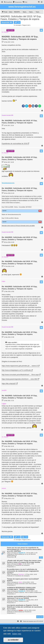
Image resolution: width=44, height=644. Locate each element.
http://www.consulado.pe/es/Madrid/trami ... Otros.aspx (20, 375)
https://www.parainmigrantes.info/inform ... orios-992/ (20, 379)
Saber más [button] (17, 634)
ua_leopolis (5, 32)
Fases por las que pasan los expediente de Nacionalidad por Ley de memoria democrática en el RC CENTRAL (24, 549)
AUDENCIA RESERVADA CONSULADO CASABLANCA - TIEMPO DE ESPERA (21, 589)
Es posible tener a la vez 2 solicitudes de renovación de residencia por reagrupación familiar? (23, 571)
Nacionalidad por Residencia (23, 612)
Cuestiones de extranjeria (22, 565)
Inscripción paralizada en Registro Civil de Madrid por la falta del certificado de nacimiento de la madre (25, 607)
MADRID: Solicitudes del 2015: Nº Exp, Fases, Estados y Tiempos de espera (21, 18)
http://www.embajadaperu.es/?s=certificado (16, 370)
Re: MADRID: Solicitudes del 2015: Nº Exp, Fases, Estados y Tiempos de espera (19, 122)
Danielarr (21, 574)
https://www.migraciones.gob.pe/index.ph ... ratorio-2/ (20, 366)
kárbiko (21, 610)
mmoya (4, 488)
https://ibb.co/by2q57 (9, 383)
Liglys (3, 281)
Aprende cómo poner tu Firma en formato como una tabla (18, 226)
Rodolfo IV (22, 553)
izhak (20, 582)
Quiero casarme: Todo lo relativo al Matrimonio (28, 592)
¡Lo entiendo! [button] (13, 640)
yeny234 (4, 390)
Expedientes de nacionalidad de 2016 (14, 144)
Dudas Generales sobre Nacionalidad (26, 584)
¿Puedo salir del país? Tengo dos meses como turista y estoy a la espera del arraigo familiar (24, 561)
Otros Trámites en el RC (22, 601)
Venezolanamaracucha (8, 183)
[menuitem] (8, 2)
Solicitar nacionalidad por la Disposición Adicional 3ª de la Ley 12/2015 (22, 597)
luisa (20, 564)
